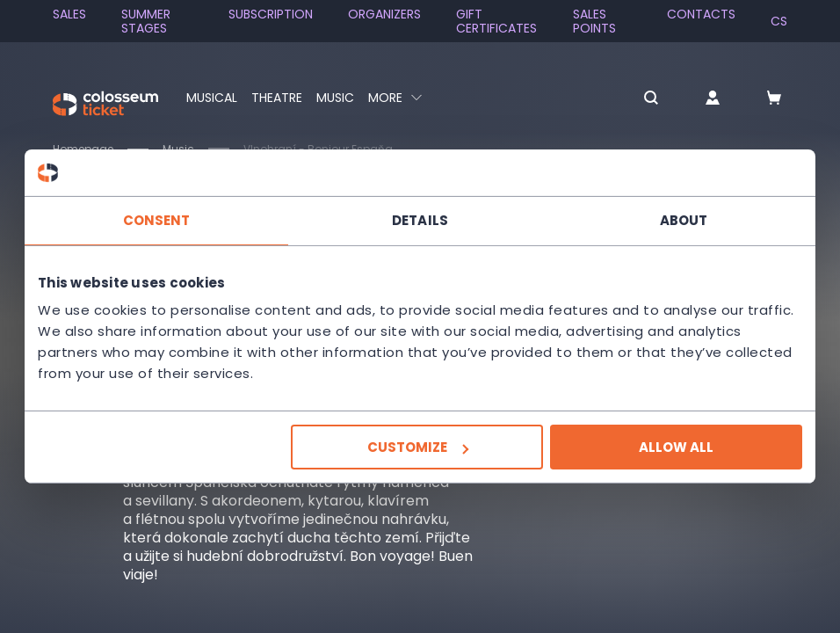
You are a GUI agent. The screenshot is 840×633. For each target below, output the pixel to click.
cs (779, 21)
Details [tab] (420, 219)
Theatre (277, 98)
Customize (418, 447)
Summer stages (146, 21)
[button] (651, 99)
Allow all (676, 447)
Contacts (701, 14)
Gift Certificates (496, 21)
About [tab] (684, 219)
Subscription (271, 14)
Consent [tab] (157, 219)
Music (335, 98)
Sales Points (594, 21)
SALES (69, 14)
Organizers (384, 14)
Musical (212, 98)
